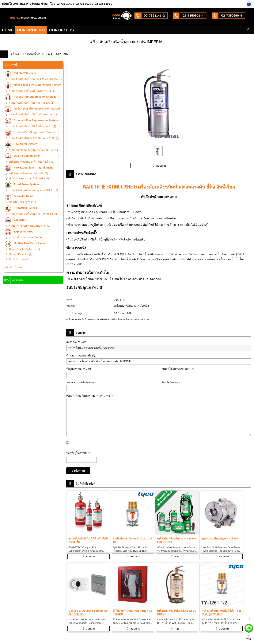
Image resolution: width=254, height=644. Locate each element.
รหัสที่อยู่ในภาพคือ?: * (79, 453)
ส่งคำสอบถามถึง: (76, 342)
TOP (249, 638)
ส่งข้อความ (78, 471)
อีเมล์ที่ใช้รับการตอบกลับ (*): (178, 369)
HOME (8, 30)
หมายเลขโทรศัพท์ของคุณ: (82, 382)
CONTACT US (62, 30)
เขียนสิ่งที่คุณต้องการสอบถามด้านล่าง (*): (90, 396)
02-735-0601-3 (84, 4)
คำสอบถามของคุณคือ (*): (81, 356)
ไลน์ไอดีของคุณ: (171, 382)
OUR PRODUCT (31, 30)
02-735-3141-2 (65, 4)
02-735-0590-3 (103, 4)
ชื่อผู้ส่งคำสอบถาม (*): (79, 369)
